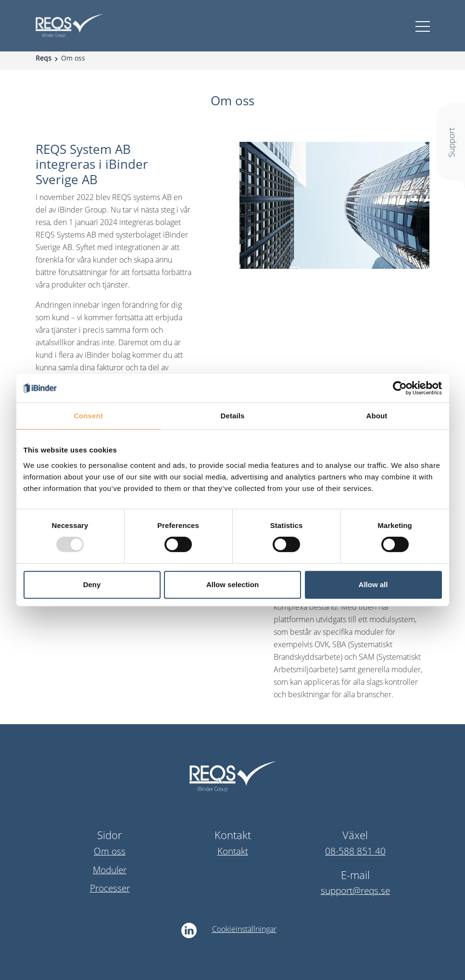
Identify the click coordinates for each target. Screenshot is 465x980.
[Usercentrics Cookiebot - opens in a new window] (400, 388)
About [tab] (377, 416)
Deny (92, 584)
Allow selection (232, 584)
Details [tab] (233, 416)
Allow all (373, 584)
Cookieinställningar (244, 929)
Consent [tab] (88, 416)
